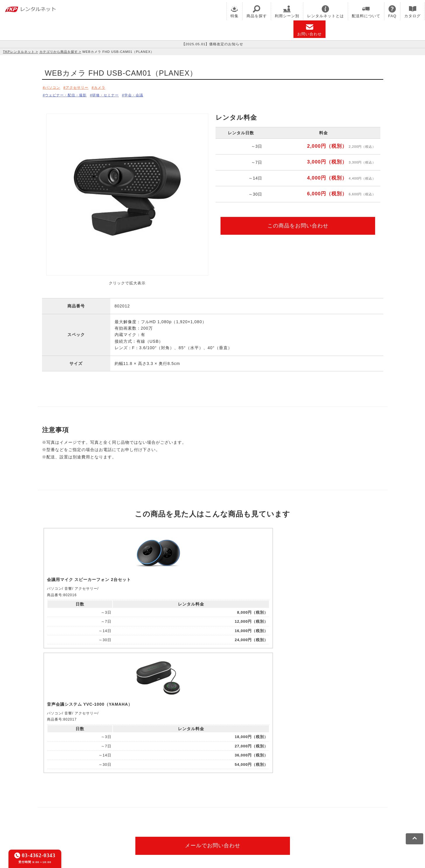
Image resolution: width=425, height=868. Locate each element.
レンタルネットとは (326, 12)
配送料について (366, 12)
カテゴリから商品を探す (59, 52)
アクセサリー (83, 87)
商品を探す (257, 12)
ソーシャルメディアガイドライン (152, 824)
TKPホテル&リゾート (188, 796)
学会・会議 (149, 94)
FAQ (392, 12)
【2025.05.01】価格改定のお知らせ (212, 44)
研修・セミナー (116, 94)
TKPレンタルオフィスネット (138, 796)
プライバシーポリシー (97, 824)
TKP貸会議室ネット (75, 796)
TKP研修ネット (226, 796)
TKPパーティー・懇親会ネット (85, 804)
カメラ (110, 87)
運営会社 (195, 824)
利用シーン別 (287, 12)
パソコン (54, 87)
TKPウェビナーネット (265, 796)
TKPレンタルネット (19, 52)
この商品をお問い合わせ (298, 224)
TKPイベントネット (307, 796)
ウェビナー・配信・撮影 (69, 94)
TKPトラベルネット (238, 804)
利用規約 (65, 824)
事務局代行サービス (161, 804)
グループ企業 (219, 824)
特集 (235, 12)
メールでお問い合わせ (213, 724)
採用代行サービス (200, 804)
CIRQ (102, 796)
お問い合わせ (309, 30)
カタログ (412, 12)
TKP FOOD (128, 804)
